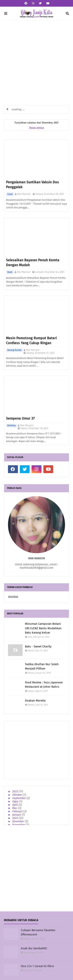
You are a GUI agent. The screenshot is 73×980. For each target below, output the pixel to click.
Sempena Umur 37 (20, 418)
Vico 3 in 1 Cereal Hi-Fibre (37, 966)
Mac (15, 808)
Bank (10, 272)
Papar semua (37, 128)
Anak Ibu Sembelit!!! (34, 948)
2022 (15, 818)
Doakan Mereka (35, 701)
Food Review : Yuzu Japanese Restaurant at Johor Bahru (44, 685)
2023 (15, 792)
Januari (17, 815)
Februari (18, 811)
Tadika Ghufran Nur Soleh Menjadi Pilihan (42, 666)
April (15, 805)
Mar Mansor (24, 194)
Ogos (16, 801)
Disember (19, 821)
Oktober (18, 795)
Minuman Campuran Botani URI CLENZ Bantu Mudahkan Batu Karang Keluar (43, 628)
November (19, 825)
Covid (10, 194)
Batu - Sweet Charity (38, 646)
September (19, 798)
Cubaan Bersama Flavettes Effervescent (38, 932)
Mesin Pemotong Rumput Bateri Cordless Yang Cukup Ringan (31, 341)
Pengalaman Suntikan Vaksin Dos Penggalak (33, 185)
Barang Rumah (14, 350)
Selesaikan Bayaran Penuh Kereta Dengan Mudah (33, 263)
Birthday (11, 426)
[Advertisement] (36, 63)
